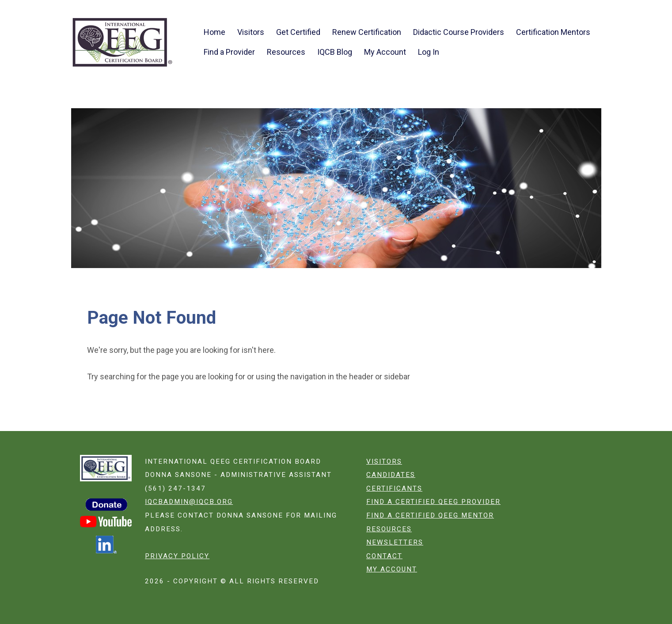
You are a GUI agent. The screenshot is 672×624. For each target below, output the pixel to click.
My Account (385, 52)
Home (215, 32)
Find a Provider (229, 52)
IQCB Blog (335, 52)
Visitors (251, 32)
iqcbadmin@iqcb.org (189, 502)
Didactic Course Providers (459, 32)
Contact (384, 556)
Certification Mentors (553, 32)
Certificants (394, 488)
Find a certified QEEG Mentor (430, 515)
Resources (286, 52)
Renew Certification (367, 32)
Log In (429, 52)
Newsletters (395, 542)
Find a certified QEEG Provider (433, 502)
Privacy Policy (177, 556)
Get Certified (298, 32)
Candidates (391, 475)
